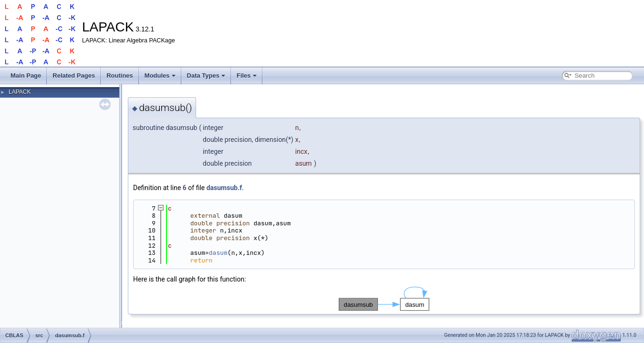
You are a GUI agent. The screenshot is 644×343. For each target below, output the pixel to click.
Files (247, 76)
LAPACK (20, 92)
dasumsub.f (224, 188)
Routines (120, 76)
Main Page (26, 76)
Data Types (206, 76)
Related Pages (74, 76)
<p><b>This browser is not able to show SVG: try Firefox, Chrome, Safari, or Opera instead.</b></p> (384, 299)
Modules (160, 76)
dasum (218, 253)
